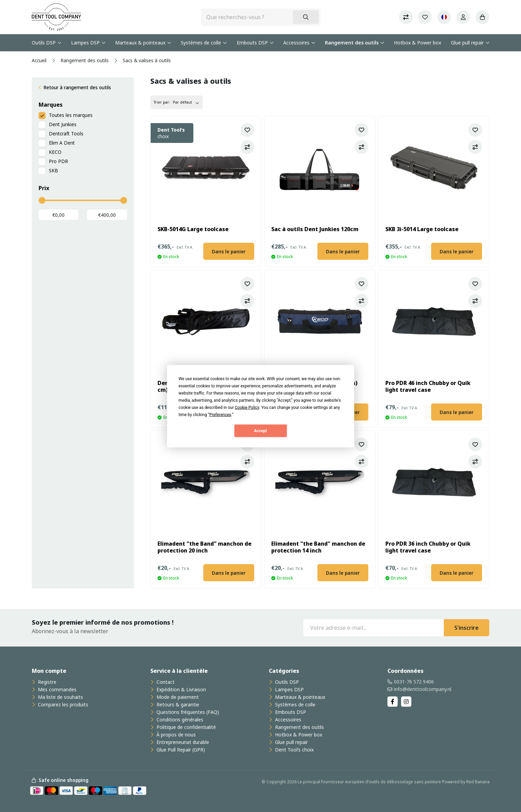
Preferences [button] (220, 414)
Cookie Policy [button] (247, 407)
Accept (261, 431)
